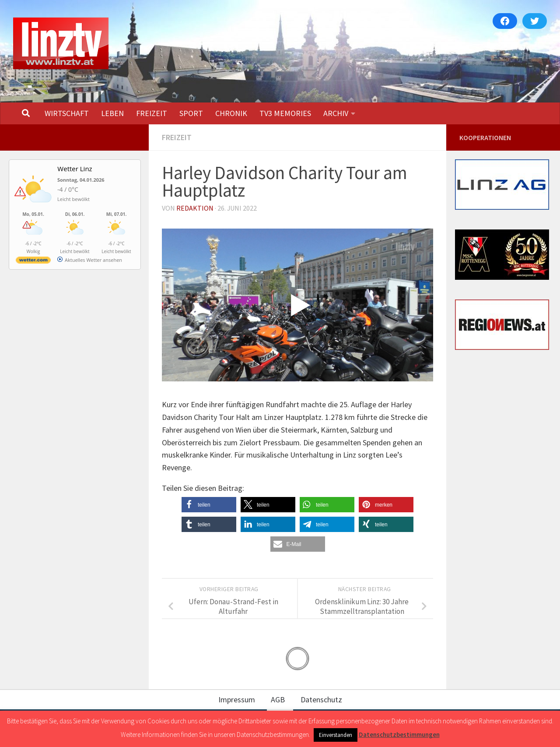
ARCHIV (336, 113)
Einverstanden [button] (336, 735)
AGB (278, 699)
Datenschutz (321, 699)
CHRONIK (231, 113)
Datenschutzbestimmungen (399, 735)
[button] (209, 505)
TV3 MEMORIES (285, 113)
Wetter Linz (75, 169)
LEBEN (112, 113)
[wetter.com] (33, 262)
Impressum (237, 699)
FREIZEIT (152, 113)
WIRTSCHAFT (67, 113)
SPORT (191, 113)
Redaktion (195, 208)
